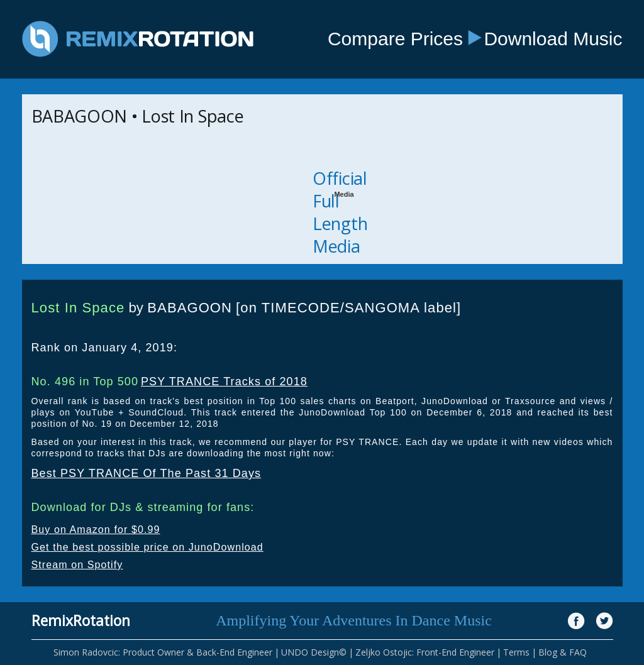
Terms (516, 652)
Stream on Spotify (77, 565)
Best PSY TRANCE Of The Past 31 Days (147, 473)
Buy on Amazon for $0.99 (96, 530)
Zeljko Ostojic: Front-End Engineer (425, 652)
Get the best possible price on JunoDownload (147, 547)
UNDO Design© (314, 652)
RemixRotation (81, 620)
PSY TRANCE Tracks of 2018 (224, 382)
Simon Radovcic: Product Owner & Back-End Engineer (163, 652)
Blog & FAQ (563, 652)
